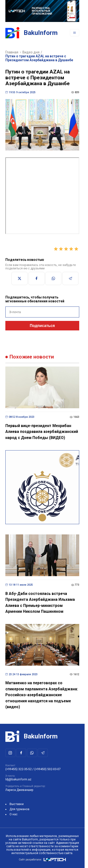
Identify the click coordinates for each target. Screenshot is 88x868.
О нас (14, 814)
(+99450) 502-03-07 (48, 769)
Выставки (17, 804)
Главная (12, 52)
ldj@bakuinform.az (18, 779)
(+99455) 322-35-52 (19, 769)
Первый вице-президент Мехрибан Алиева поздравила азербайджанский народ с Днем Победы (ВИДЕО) (42, 432)
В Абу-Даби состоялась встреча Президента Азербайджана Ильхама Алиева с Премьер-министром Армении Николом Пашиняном (40, 603)
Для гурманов (20, 809)
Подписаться (42, 326)
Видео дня (31, 52)
